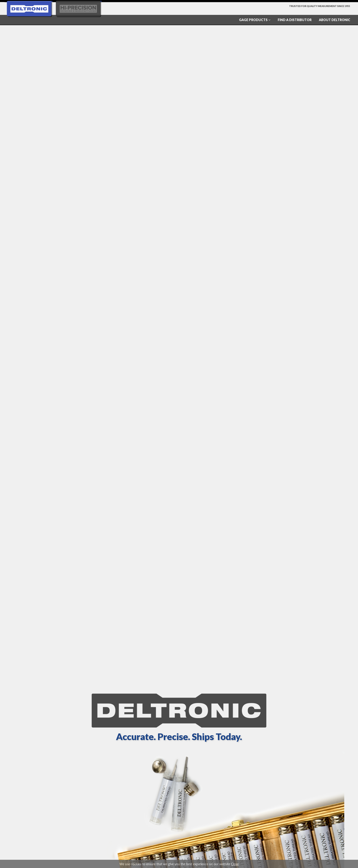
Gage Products (255, 20)
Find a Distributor (295, 20)
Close (235, 864)
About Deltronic (335, 20)
